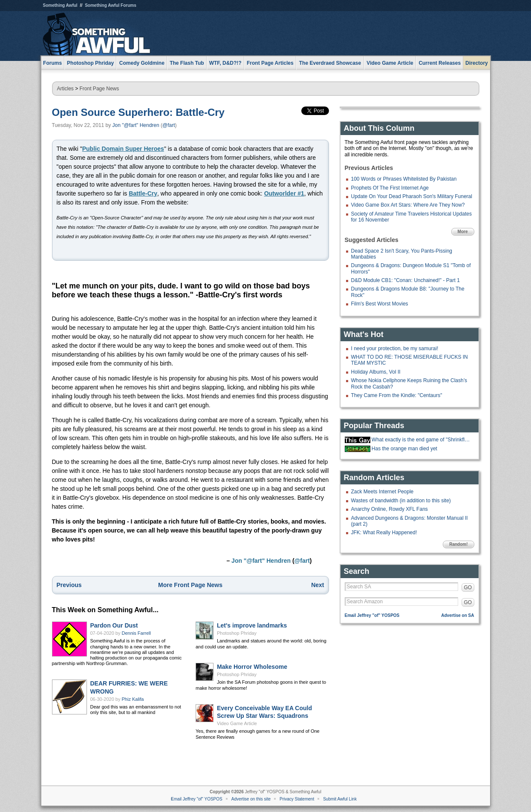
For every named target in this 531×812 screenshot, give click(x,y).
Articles (65, 89)
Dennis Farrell (136, 633)
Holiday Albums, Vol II (376, 372)
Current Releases (440, 63)
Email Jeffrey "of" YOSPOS (372, 615)
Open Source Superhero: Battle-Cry (138, 112)
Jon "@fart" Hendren (136, 125)
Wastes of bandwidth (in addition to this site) (401, 501)
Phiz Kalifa (133, 699)
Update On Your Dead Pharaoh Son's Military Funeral (412, 196)
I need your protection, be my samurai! (395, 348)
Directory (477, 63)
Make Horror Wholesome (252, 667)
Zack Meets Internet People (382, 492)
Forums (52, 63)
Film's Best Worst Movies (380, 304)
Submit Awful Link (340, 799)
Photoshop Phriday (237, 633)
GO (468, 587)
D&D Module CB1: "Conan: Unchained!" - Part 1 (405, 280)
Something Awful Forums (111, 5)
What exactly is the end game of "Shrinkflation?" (422, 440)
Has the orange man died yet (404, 449)
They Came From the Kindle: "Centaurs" (397, 395)
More (463, 232)
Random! (458, 544)
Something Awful (60, 5)
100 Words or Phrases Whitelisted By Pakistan (404, 179)
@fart (169, 125)
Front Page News (100, 89)
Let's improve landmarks (252, 625)
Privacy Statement (297, 799)
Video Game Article (237, 723)
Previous (69, 585)
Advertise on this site (251, 799)
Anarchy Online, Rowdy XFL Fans (390, 509)
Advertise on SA (457, 615)
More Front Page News (190, 585)
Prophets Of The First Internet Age (390, 188)
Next (317, 585)
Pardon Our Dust (114, 625)
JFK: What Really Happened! (384, 533)
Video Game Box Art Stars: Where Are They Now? (408, 205)
